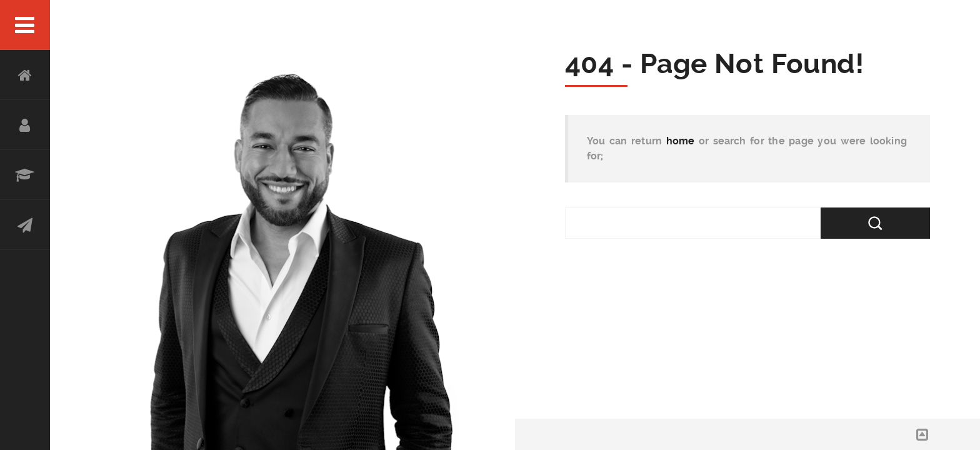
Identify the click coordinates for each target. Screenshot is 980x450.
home (681, 141)
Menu (25, 25)
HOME (25, 75)
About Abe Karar (25, 125)
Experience (25, 175)
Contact (25, 225)
